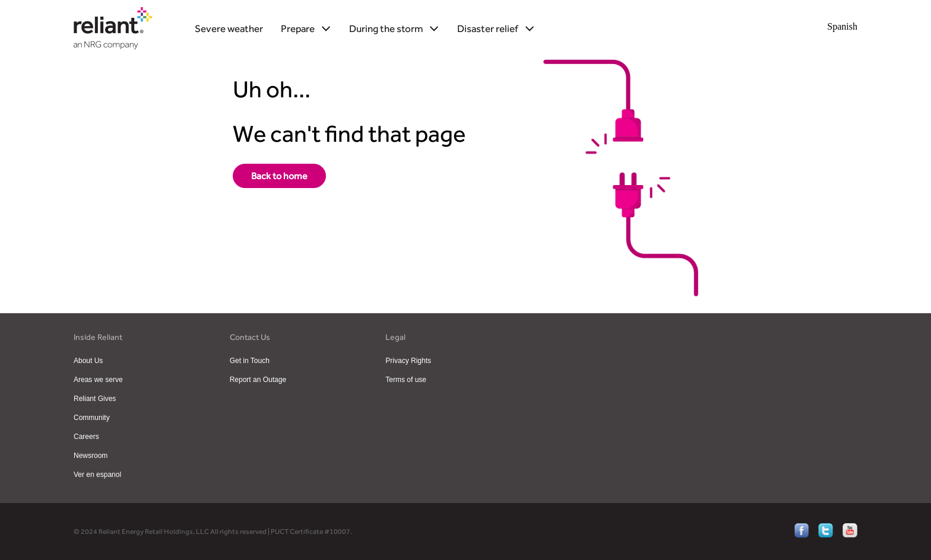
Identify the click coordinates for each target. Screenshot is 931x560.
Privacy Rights (408, 361)
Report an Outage (258, 380)
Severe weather (229, 28)
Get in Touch (250, 361)
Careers (86, 437)
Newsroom (91, 456)
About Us (88, 361)
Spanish (842, 26)
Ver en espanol (97, 475)
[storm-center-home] (279, 176)
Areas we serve (98, 380)
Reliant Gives (95, 399)
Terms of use (406, 380)
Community (92, 418)
